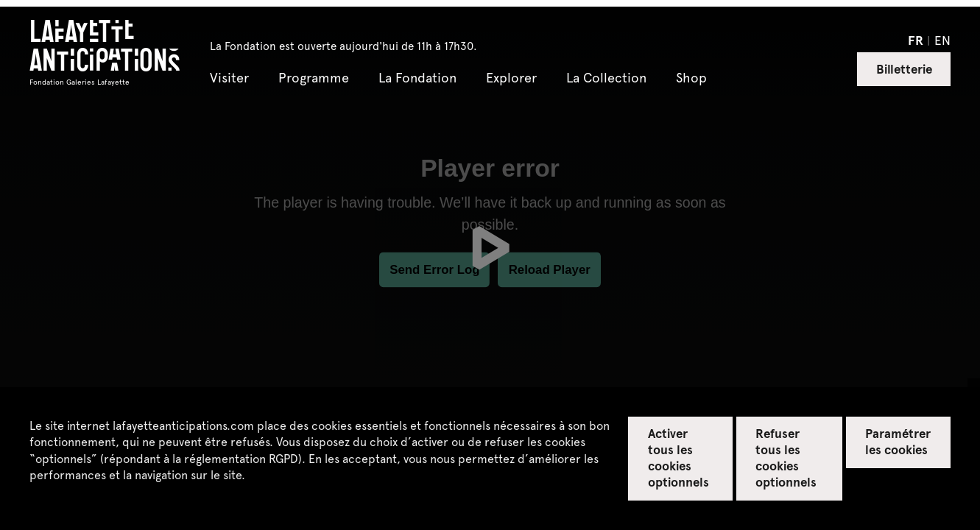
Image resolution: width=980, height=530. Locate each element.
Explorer (511, 78)
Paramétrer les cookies (898, 441)
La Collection (606, 78)
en (942, 40)
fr (916, 40)
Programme (314, 78)
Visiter (229, 78)
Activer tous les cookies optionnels (678, 457)
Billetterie (904, 68)
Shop (691, 78)
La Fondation (417, 78)
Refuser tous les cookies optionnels (786, 457)
